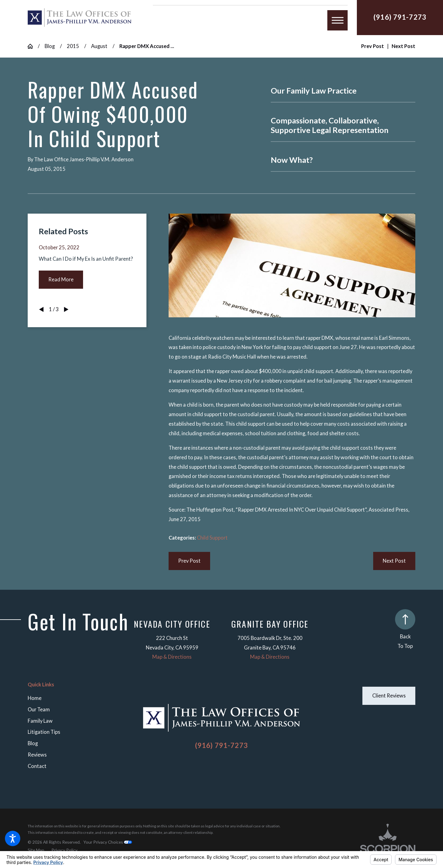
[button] (13, 838)
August (99, 46)
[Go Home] (33, 46)
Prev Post (189, 561)
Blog (50, 46)
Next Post (394, 561)
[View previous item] (41, 309)
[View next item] (66, 309)
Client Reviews (389, 696)
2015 (73, 46)
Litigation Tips (44, 732)
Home (35, 698)
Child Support (212, 538)
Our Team (39, 709)
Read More (61, 279)
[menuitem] (80, 698)
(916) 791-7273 (400, 17)
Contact (37, 766)
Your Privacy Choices (108, 842)
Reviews (37, 755)
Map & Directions (172, 657)
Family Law (40, 721)
